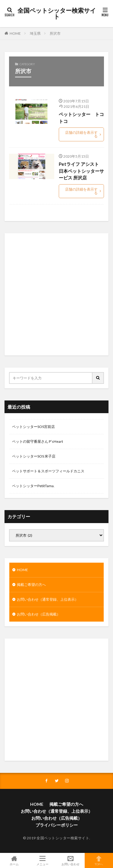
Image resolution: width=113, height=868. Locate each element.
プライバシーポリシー (57, 825)
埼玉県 (35, 33)
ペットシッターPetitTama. (33, 486)
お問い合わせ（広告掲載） (39, 614)
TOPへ (99, 860)
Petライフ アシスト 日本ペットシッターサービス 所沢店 (81, 171)
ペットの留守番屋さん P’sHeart (38, 441)
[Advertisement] (56, 294)
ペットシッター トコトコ (81, 118)
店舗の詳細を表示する (81, 134)
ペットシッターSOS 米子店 (34, 456)
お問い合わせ (71, 860)
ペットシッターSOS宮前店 (33, 427)
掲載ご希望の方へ (31, 585)
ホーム (14, 860)
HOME (15, 33)
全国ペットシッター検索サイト (57, 14)
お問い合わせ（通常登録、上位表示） (48, 599)
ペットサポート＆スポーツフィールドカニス (48, 471)
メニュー (42, 860)
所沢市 (55, 33)
